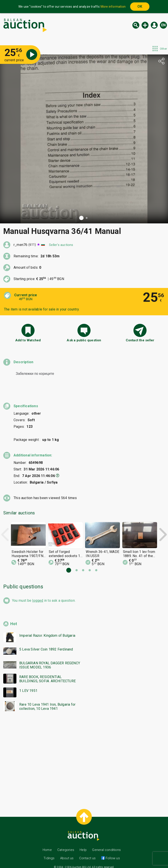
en (163, 25)
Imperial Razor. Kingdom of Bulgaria (47, 632)
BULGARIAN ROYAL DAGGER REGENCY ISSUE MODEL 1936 (50, 661)
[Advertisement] (84, 754)
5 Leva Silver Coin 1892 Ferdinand (46, 645)
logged (38, 597)
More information (113, 7)
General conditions (106, 846)
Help (83, 846)
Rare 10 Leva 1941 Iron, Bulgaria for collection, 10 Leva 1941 (47, 703)
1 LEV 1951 (28, 687)
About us (67, 854)
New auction (145, 25)
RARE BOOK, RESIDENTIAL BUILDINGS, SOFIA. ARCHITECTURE (47, 675)
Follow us (112, 854)
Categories (66, 846)
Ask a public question (84, 340)
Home (47, 846)
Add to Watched (28, 340)
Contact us (87, 854)
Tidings (49, 854)
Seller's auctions (61, 245)
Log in (154, 25)
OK (140, 6)
